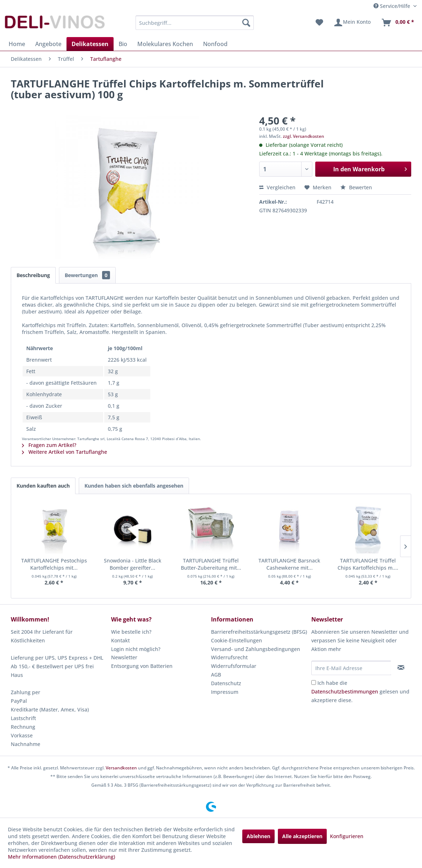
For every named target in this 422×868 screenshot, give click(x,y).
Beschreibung (33, 275)
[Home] (17, 44)
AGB (216, 675)
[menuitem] (195, 23)
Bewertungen (87, 275)
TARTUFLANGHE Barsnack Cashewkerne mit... (289, 564)
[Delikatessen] (90, 44)
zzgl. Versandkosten (304, 136)
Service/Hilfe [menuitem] (393, 6)
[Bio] (123, 44)
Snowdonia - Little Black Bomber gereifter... (133, 564)
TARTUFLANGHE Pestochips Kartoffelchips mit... (54, 564)
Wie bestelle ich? (131, 632)
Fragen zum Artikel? (49, 445)
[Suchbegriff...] (195, 23)
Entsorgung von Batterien (142, 666)
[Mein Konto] (352, 23)
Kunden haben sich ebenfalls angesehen (134, 486)
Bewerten (356, 187)
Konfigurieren (347, 836)
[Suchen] (246, 23)
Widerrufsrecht (229, 657)
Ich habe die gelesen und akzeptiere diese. (360, 691)
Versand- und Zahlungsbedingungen (256, 649)
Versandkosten (121, 768)
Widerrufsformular (234, 666)
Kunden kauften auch (43, 486)
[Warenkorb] (398, 23)
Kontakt (120, 640)
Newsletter (124, 657)
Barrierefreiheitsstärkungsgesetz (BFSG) (259, 632)
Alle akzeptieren (302, 836)
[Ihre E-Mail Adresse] (351, 668)
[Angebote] (48, 44)
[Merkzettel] (319, 23)
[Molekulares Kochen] (165, 44)
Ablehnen (258, 836)
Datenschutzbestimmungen (345, 691)
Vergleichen (277, 187)
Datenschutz (226, 683)
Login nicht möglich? (136, 649)
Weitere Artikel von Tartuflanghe (65, 452)
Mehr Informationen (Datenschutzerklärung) (61, 857)
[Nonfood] (215, 44)
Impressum (225, 692)
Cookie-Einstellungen (237, 640)
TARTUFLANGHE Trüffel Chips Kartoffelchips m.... (368, 564)
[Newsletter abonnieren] (401, 668)
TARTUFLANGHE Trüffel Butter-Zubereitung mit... (211, 564)
